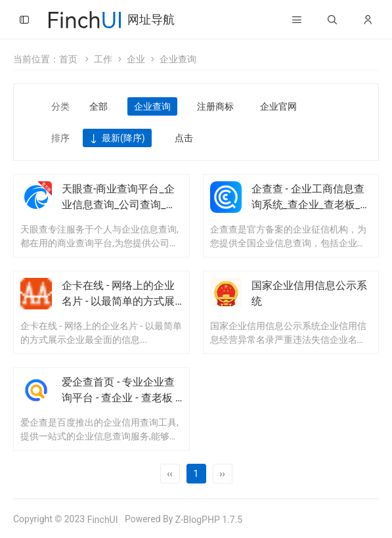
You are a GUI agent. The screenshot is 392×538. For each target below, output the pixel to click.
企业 (136, 59)
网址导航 (151, 19)
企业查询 (178, 59)
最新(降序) (117, 139)
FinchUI (103, 520)
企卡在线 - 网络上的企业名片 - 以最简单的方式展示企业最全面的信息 (118, 301)
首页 (68, 59)
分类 (60, 106)
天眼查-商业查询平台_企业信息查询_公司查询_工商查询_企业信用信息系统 (122, 205)
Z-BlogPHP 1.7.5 (209, 520)
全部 (98, 106)
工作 (103, 59)
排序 (60, 138)
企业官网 (278, 106)
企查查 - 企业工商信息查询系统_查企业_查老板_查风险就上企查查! (311, 205)
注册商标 (215, 106)
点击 (184, 138)
